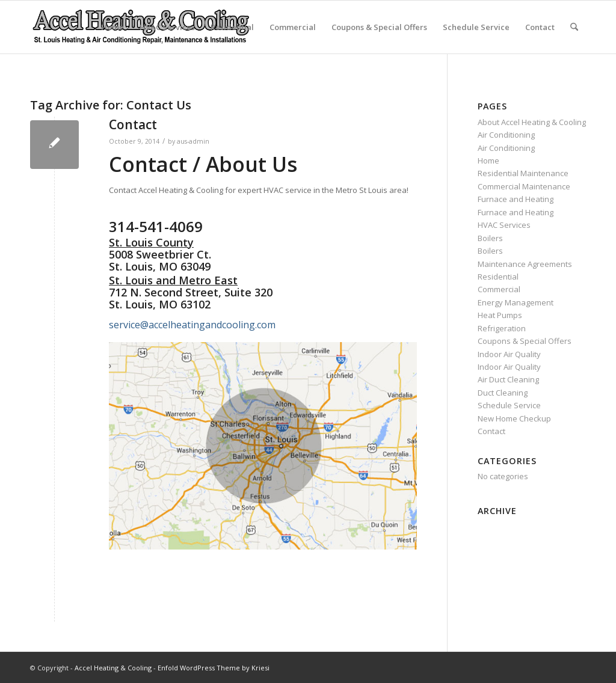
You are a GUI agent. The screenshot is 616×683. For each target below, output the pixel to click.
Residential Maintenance (523, 173)
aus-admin (193, 141)
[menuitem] (574, 27)
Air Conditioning (506, 135)
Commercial (293, 27)
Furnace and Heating (516, 199)
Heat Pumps (500, 315)
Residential (232, 27)
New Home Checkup (514, 418)
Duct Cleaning (503, 393)
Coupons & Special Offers (379, 27)
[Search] (574, 27)
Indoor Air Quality (509, 354)
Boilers (490, 238)
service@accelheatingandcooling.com (192, 325)
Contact (540, 27)
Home (112, 27)
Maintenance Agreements (525, 264)
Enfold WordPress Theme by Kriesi (214, 668)
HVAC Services (167, 27)
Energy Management (516, 302)
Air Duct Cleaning (508, 379)
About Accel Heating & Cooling (532, 122)
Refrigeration (502, 328)
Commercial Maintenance (524, 186)
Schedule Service (476, 27)
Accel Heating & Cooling (113, 668)
